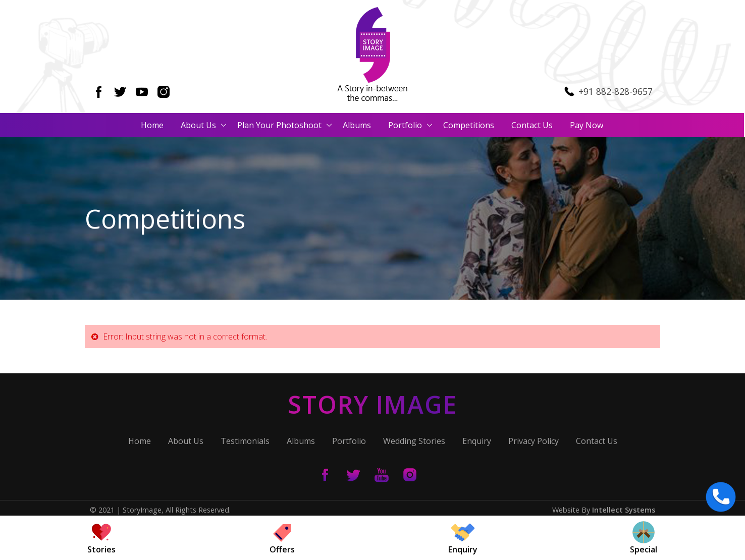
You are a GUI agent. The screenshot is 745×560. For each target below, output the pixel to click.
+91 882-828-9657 (616, 91)
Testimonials (245, 441)
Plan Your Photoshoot (280, 125)
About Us (199, 125)
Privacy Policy (534, 441)
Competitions (469, 125)
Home (153, 125)
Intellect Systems (624, 510)
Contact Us (533, 125)
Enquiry (477, 441)
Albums (357, 125)
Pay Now (587, 125)
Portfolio (406, 125)
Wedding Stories (414, 441)
